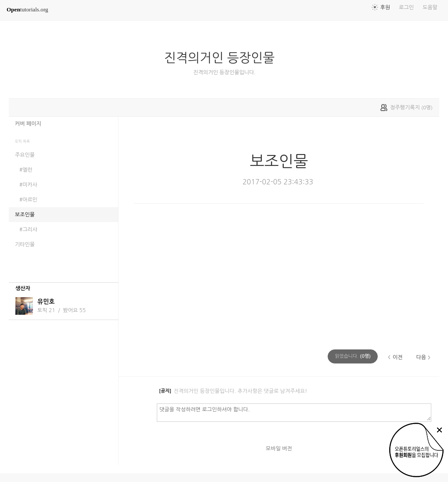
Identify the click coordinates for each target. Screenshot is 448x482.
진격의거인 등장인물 (223, 58)
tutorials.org (27, 9)
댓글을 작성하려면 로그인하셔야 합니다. (294, 412)
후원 (385, 7)
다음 (421, 357)
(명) (353, 356)
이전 (398, 357)
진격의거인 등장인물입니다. (224, 72)
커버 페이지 (28, 124)
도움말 (430, 7)
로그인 (406, 7)
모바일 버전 (279, 449)
